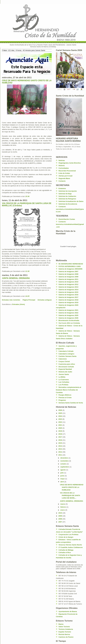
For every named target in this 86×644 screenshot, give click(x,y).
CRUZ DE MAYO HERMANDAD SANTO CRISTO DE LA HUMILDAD (72, 487)
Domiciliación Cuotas (67, 219)
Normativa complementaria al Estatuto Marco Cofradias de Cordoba (68, 390)
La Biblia (62, 377)
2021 (60, 425)
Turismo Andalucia (66, 629)
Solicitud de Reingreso (67, 199)
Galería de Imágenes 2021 (68, 310)
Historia (62, 166)
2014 (60, 446)
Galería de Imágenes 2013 (68, 287)
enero (63, 510)
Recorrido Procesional (67, 171)
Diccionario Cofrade (66, 367)
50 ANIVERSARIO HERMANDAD (71, 264)
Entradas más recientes (11, 300)
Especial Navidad (65, 369)
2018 (60, 434)
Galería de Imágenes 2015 (68, 292)
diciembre (64, 458)
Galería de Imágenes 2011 (68, 279)
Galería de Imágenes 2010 (68, 282)
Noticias (62, 160)
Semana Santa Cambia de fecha (71, 403)
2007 (60, 522)
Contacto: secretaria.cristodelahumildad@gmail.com (70, 209)
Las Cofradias (64, 382)
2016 (60, 440)
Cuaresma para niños (67, 364)
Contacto (62, 181)
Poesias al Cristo (65, 398)
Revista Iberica (64, 634)
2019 (60, 431)
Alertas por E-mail (65, 176)
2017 (60, 437)
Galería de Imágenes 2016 (68, 295)
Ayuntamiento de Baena (68, 611)
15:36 (27, 196)
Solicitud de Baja (65, 194)
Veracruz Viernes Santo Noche (70, 545)
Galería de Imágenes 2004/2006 (70, 269)
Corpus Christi (64, 361)
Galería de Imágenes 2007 (68, 271)
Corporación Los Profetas (68, 534)
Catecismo (63, 359)
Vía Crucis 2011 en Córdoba (69, 323)
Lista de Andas (64, 173)
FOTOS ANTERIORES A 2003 (70, 266)
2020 (60, 428)
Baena (61, 624)
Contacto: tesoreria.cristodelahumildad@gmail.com (70, 224)
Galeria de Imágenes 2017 (68, 297)
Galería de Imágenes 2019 (68, 302)
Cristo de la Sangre (66, 537)
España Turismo (65, 632)
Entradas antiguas (45, 300)
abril (62, 482)
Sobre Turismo (64, 627)
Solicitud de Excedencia (68, 204)
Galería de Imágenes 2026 (68, 318)
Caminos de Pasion (66, 637)
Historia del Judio (65, 372)
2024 (60, 416)
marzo (63, 504)
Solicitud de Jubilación (67, 196)
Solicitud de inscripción (68, 191)
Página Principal (29, 300)
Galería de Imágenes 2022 (68, 313)
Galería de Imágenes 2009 (68, 277)
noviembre (65, 461)
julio (62, 473)
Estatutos (62, 188)
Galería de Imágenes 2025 (68, 315)
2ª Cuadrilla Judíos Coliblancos (71, 547)
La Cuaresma (64, 380)
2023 (60, 419)
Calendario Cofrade (66, 351)
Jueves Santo (64, 374)
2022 (60, 422)
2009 (60, 516)
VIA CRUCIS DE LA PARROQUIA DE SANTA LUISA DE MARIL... (70, 495)
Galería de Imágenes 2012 (68, 284)
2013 (60, 449)
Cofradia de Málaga (66, 550)
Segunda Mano (64, 178)
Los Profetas (63, 385)
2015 (60, 443)
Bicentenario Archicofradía (69, 320)
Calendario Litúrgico (66, 354)
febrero (63, 507)
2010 (60, 513)
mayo (63, 479)
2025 (60, 413)
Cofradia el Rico (65, 552)
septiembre (65, 467)
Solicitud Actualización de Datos (71, 201)
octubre (64, 464)
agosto (63, 470)
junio (63, 476)
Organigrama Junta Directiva (70, 163)
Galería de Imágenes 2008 (68, 274)
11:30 (27, 271)
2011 (60, 455)
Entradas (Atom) (18, 304)
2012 (60, 452)
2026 (60, 410)
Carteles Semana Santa (67, 356)
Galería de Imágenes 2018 (68, 300)
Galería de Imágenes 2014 (68, 290)
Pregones (62, 400)
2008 (60, 519)
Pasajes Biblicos (65, 395)
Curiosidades (64, 168)
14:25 (27, 296)
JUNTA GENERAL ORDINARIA (16, 278)
